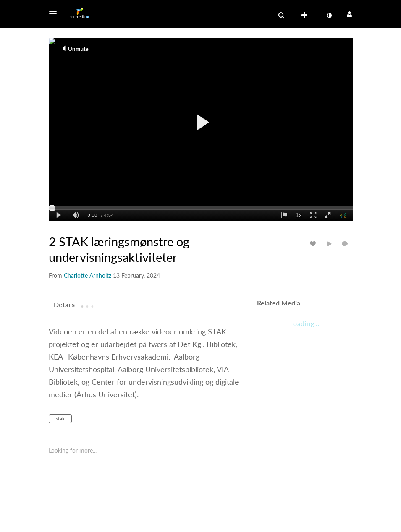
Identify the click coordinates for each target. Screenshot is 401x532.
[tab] (64, 304)
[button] (55, 14)
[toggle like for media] (314, 244)
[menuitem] (306, 16)
